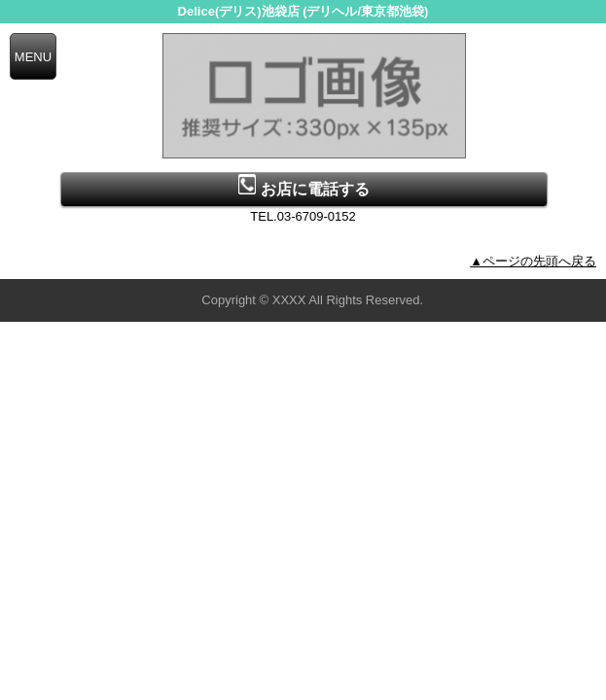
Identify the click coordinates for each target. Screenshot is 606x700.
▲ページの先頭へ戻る (533, 261)
